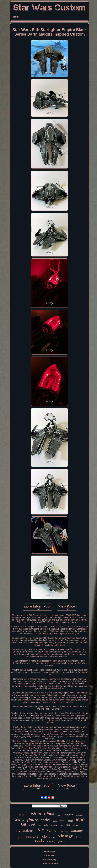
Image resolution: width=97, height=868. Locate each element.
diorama (77, 831)
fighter (78, 837)
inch (63, 820)
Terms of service (49, 863)
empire (69, 815)
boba (20, 838)
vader (76, 825)
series (46, 820)
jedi (23, 824)
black (49, 814)
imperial (64, 831)
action (54, 825)
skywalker (80, 815)
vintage (66, 836)
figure (33, 820)
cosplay (51, 841)
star (40, 830)
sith (68, 825)
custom (34, 813)
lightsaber (25, 830)
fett (54, 838)
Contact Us (50, 856)
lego (80, 819)
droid (71, 821)
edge (62, 826)
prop (55, 821)
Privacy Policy (50, 860)
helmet (60, 815)
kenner (52, 830)
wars (19, 819)
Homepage (50, 852)
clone (46, 836)
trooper (20, 814)
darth (32, 825)
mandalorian (32, 837)
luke (46, 825)
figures (61, 841)
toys (40, 825)
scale (40, 841)
